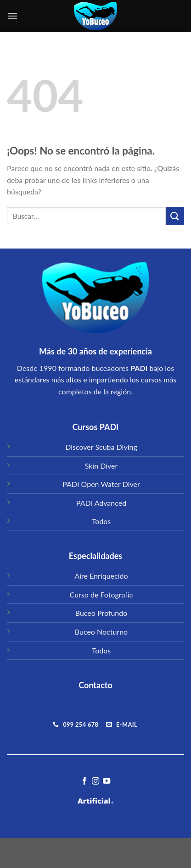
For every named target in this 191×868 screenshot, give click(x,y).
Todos (101, 521)
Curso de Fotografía (101, 594)
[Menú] (12, 16)
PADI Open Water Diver (101, 484)
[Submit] (175, 216)
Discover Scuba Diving (101, 447)
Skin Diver (101, 466)
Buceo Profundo (101, 613)
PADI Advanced (101, 503)
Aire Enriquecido (101, 576)
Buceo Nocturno (101, 632)
